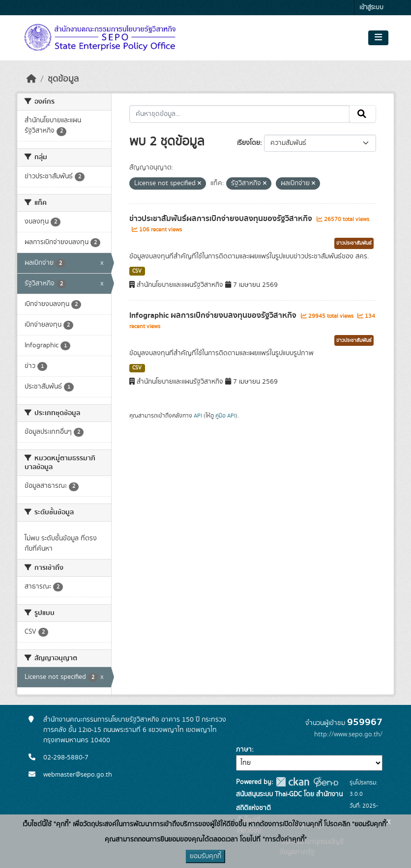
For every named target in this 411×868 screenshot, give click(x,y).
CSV (137, 271)
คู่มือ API (225, 416)
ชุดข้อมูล (63, 79)
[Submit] (363, 114)
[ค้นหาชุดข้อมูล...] (240, 114)
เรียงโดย (249, 143)
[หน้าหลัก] (31, 79)
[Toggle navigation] (378, 38)
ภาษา (244, 750)
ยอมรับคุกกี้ (205, 856)
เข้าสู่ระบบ (371, 8)
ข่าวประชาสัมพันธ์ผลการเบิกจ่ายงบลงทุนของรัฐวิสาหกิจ (222, 219)
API (198, 416)
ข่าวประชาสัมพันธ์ (354, 243)
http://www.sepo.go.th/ (348, 734)
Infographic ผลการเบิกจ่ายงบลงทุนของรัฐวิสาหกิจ (214, 315)
